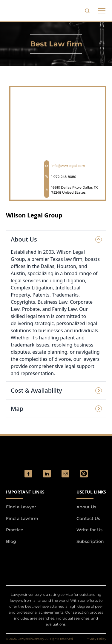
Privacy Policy (96, 639)
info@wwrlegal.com (68, 166)
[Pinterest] (84, 474)
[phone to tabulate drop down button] (102, 11)
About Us (86, 507)
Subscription (90, 541)
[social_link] (28, 474)
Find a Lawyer (21, 507)
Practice (15, 530)
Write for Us (89, 530)
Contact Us (88, 518)
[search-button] (87, 11)
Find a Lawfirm (22, 518)
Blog (11, 541)
